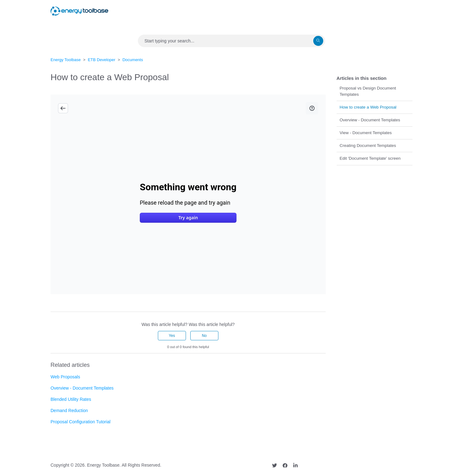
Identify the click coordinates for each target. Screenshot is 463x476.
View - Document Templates (366, 133)
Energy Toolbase (66, 60)
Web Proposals (65, 377)
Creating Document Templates (368, 146)
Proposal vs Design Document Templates (368, 91)
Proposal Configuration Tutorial (80, 422)
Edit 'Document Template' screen (370, 158)
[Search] (232, 41)
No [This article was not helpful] (204, 336)
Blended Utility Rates (71, 399)
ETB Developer (101, 60)
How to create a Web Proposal (368, 107)
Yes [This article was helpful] (172, 336)
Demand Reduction (69, 410)
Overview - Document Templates (370, 120)
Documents (133, 60)
